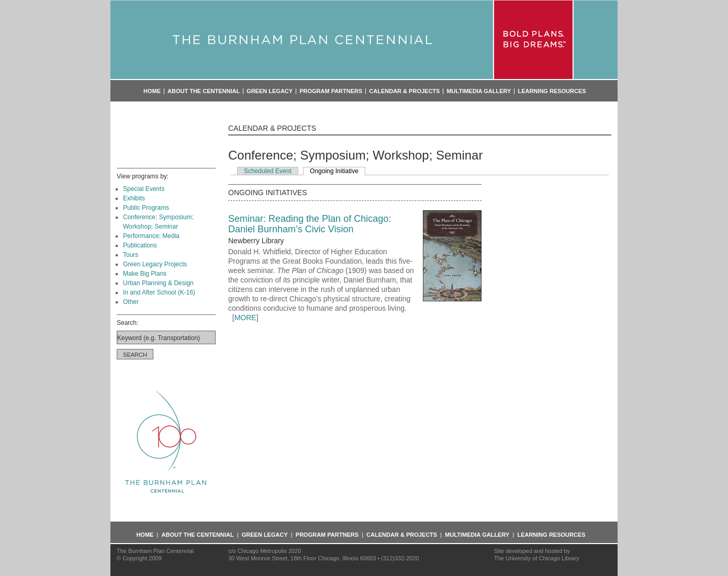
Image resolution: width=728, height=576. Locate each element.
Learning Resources (552, 91)
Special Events (144, 189)
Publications (140, 245)
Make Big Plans (145, 274)
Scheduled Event (268, 171)
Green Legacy (270, 91)
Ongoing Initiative (334, 171)
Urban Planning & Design (158, 283)
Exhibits (134, 198)
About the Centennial (204, 91)
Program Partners (331, 91)
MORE (245, 318)
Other (131, 302)
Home (152, 91)
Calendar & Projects (404, 91)
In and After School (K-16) (159, 292)
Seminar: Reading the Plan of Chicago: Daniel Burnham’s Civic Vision (310, 224)
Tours (131, 255)
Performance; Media (151, 236)
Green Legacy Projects (155, 264)
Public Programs (146, 208)
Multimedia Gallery (479, 91)
